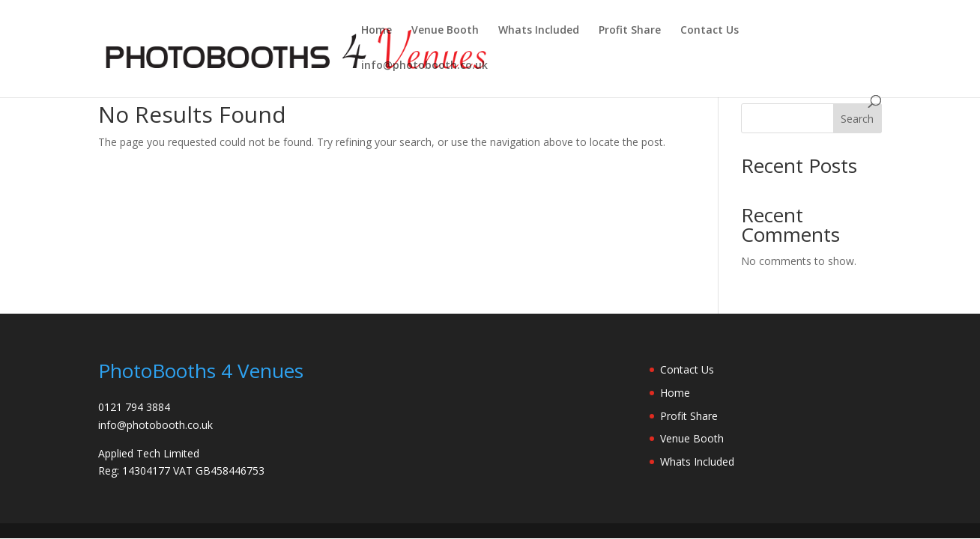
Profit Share (630, 31)
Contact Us (710, 31)
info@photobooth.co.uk (424, 66)
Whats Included (539, 31)
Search (857, 119)
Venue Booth (445, 31)
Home (376, 31)
